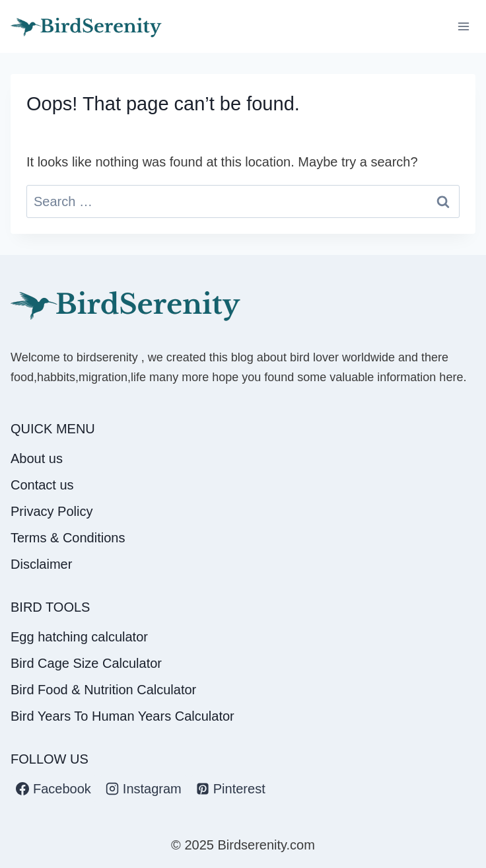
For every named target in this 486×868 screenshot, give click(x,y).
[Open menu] (463, 26)
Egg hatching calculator (79, 637)
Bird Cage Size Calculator (86, 663)
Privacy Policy (52, 511)
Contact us (42, 485)
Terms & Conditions (68, 538)
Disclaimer (41, 564)
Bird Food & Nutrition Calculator (103, 690)
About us (37, 458)
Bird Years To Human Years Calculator (122, 716)
